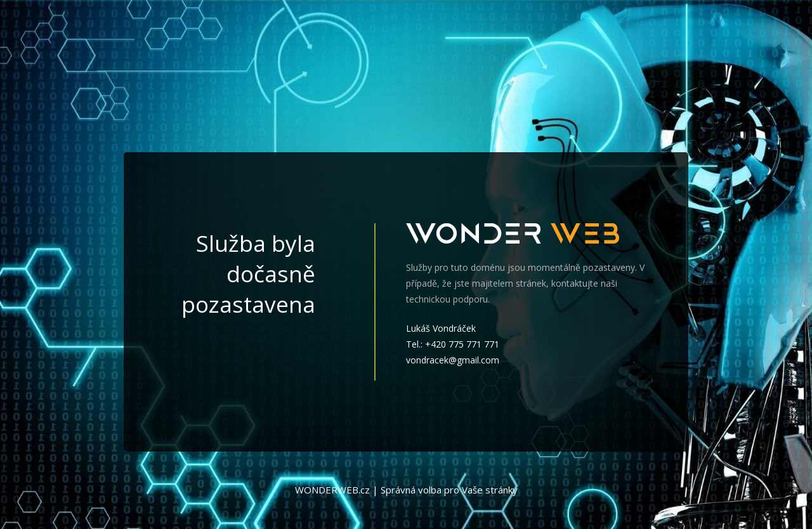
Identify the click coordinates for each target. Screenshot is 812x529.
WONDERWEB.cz (332, 490)
